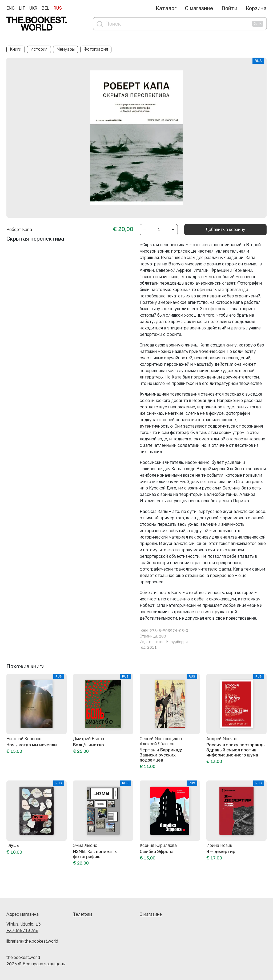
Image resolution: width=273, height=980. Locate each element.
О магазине (199, 8)
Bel (45, 8)
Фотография (96, 49)
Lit (22, 8)
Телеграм (83, 914)
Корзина (256, 8)
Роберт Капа (19, 230)
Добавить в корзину (225, 230)
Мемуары (66, 49)
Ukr (33, 8)
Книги (16, 49)
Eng (11, 8)
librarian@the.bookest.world (32, 941)
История (39, 49)
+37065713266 (22, 931)
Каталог (166, 8)
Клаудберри (177, 642)
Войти (229, 8)
